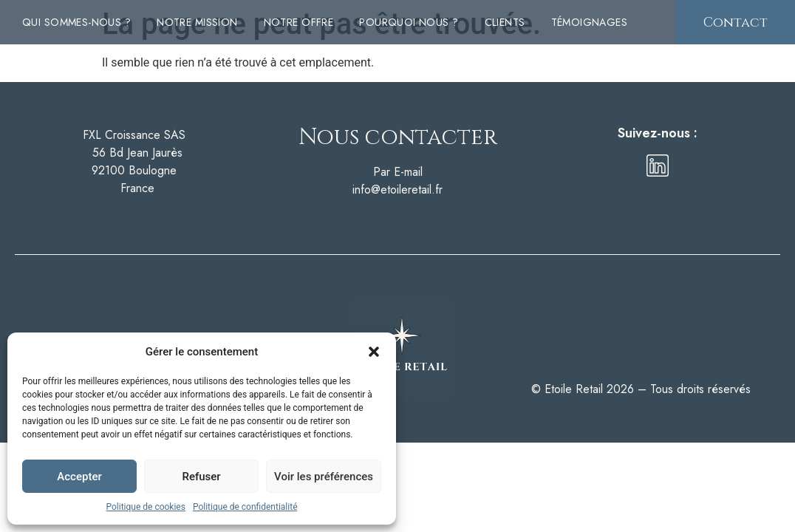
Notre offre (299, 22)
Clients (505, 22)
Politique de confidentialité (245, 507)
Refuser (201, 477)
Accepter (79, 477)
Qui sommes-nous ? (76, 22)
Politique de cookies (146, 507)
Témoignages (590, 22)
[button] (374, 352)
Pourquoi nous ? (409, 22)
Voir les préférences (324, 477)
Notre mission (197, 22)
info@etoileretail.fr (397, 190)
